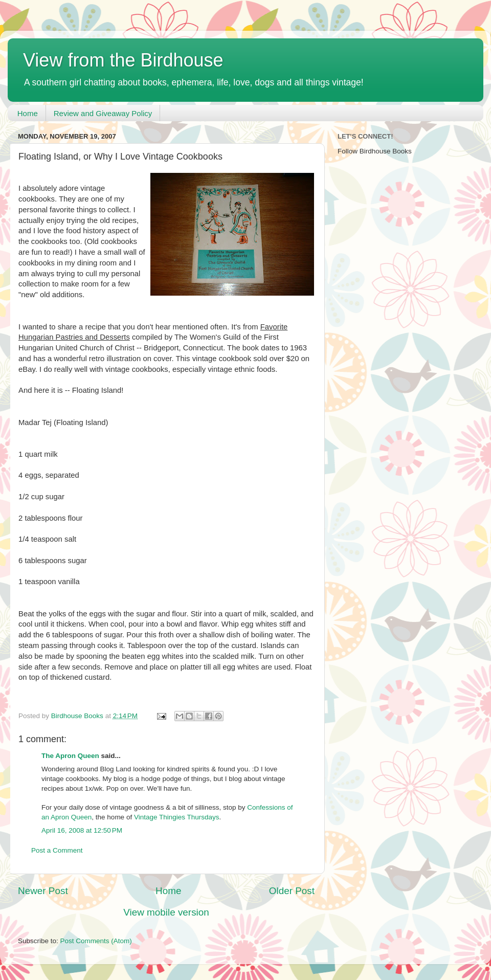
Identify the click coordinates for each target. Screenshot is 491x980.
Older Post (292, 891)
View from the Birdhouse (123, 60)
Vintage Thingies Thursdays (177, 817)
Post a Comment (57, 850)
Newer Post (43, 891)
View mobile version (166, 912)
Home (28, 113)
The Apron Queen (70, 756)
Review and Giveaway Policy (103, 113)
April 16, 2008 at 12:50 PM (82, 830)
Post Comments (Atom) (96, 941)
